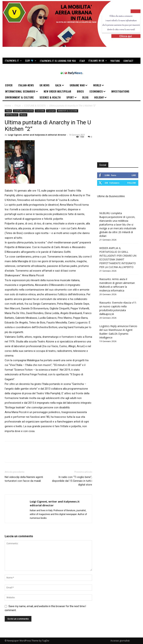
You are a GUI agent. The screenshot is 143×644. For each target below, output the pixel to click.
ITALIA (18, 106)
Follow (132, 183)
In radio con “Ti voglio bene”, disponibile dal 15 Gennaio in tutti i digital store (72, 481)
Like (134, 175)
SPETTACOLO (12, 115)
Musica (23, 115)
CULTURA (40, 111)
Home (8, 106)
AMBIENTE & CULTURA (67, 111)
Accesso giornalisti (120, 641)
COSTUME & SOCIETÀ (35, 106)
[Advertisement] (120, 132)
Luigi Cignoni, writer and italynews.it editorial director (37, 135)
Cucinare (51, 111)
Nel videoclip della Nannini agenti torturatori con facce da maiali (24, 479)
